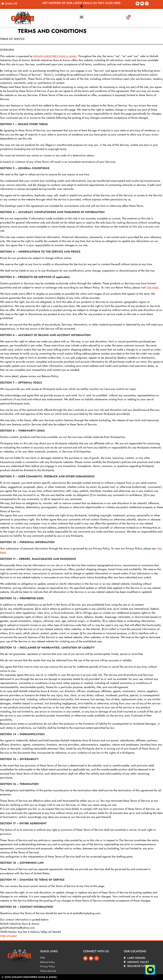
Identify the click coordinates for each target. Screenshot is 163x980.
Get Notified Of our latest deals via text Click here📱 (82, 4)
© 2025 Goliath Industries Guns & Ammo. (30, 977)
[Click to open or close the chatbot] (150, 969)
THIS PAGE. (153, 288)
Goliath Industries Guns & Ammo (55, 56)
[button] (82, 17)
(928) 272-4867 (8, 936)
